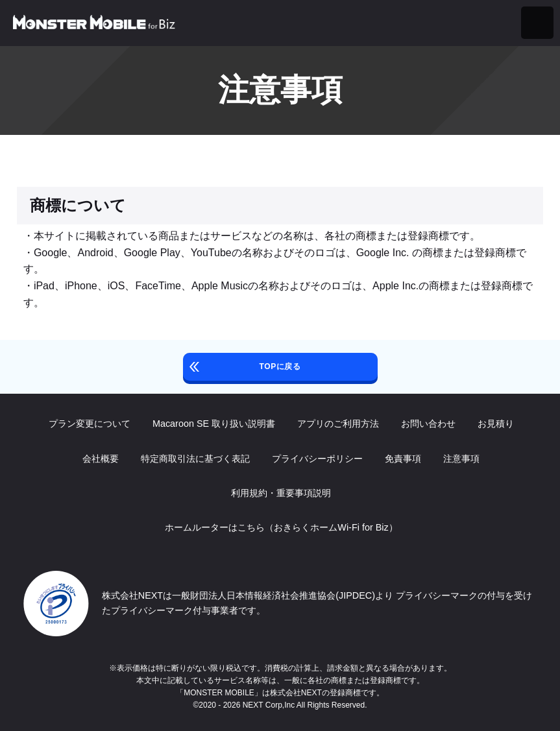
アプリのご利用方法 (337, 424)
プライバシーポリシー (317, 459)
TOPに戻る (280, 366)
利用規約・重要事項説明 (280, 493)
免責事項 (402, 459)
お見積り (494, 424)
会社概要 (100, 459)
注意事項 (461, 459)
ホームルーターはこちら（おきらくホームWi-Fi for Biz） (280, 527)
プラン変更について (88, 424)
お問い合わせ (427, 424)
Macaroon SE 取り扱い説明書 (213, 424)
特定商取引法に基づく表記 (195, 459)
